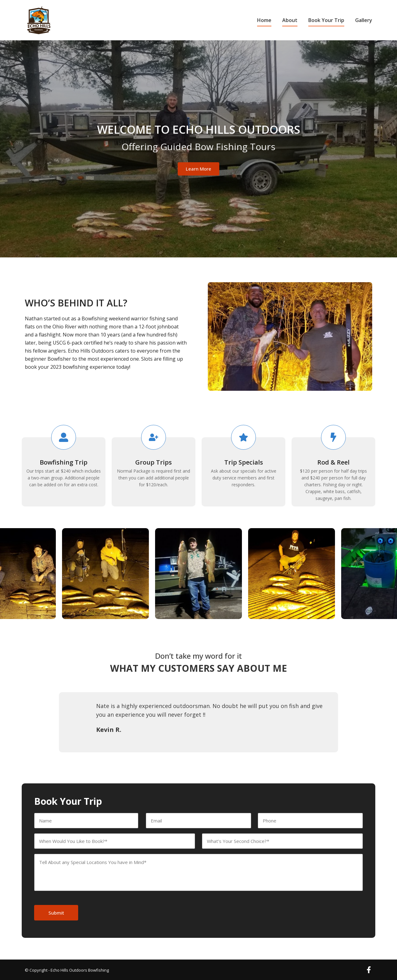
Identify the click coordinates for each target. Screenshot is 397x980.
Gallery (364, 20)
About (290, 20)
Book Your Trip (326, 20)
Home (264, 20)
